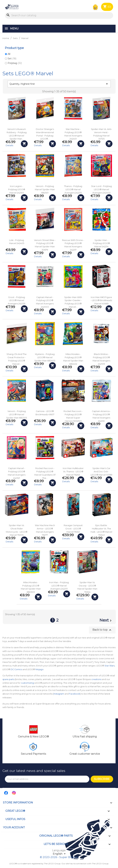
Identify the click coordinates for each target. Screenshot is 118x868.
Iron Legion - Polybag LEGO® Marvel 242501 (17, 189)
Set (12, 59)
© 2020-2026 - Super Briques (59, 857)
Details (9, 145)
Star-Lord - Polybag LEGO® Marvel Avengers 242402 (101, 189)
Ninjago (39, 669)
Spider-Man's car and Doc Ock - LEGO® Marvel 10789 (101, 472)
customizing (27, 683)
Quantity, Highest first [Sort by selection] (59, 84)
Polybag (15, 63)
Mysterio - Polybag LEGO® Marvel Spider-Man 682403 (45, 357)
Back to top (102, 630)
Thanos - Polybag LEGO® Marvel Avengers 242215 (73, 189)
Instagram (59, 694)
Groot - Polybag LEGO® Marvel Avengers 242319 (17, 301)
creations (96, 679)
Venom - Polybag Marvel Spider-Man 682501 (45, 189)
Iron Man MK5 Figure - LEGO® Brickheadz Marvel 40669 (101, 301)
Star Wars (110, 666)
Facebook (75, 694)
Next (106, 621)
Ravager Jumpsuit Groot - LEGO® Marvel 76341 (73, 529)
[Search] (59, 15)
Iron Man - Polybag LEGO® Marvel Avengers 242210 (59, 586)
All (9, 54)
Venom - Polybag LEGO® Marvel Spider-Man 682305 (17, 414)
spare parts (8, 679)
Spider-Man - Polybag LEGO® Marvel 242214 (101, 243)
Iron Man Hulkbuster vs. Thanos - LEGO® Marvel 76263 (73, 472)
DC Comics (16, 669)
